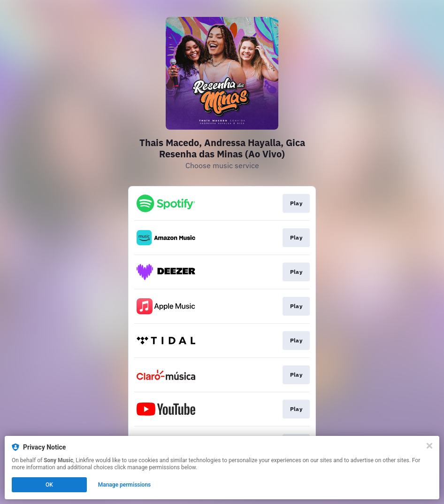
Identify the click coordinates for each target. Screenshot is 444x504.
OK (49, 485)
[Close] (429, 446)
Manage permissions (125, 485)
